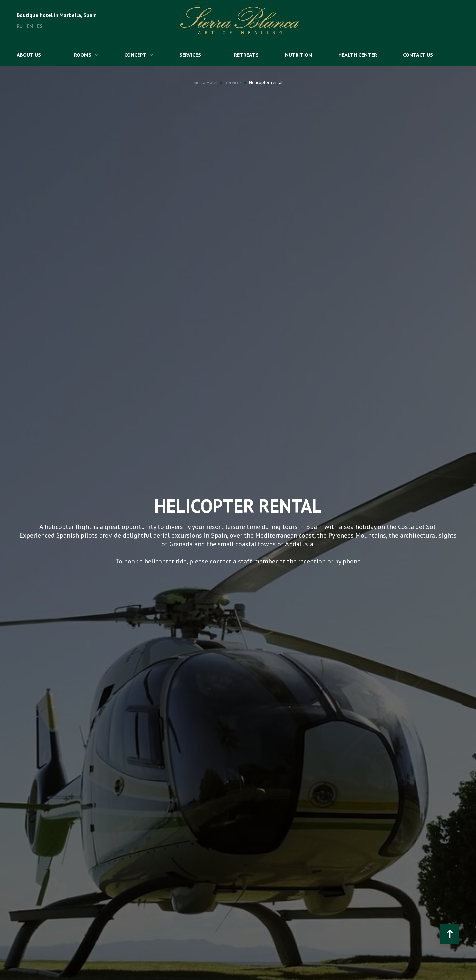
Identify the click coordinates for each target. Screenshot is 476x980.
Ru (20, 26)
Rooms (83, 55)
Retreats (246, 55)
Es (40, 26)
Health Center (358, 55)
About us (29, 55)
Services (190, 55)
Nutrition (298, 55)
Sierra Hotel (205, 82)
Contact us (418, 55)
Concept (136, 55)
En (30, 26)
